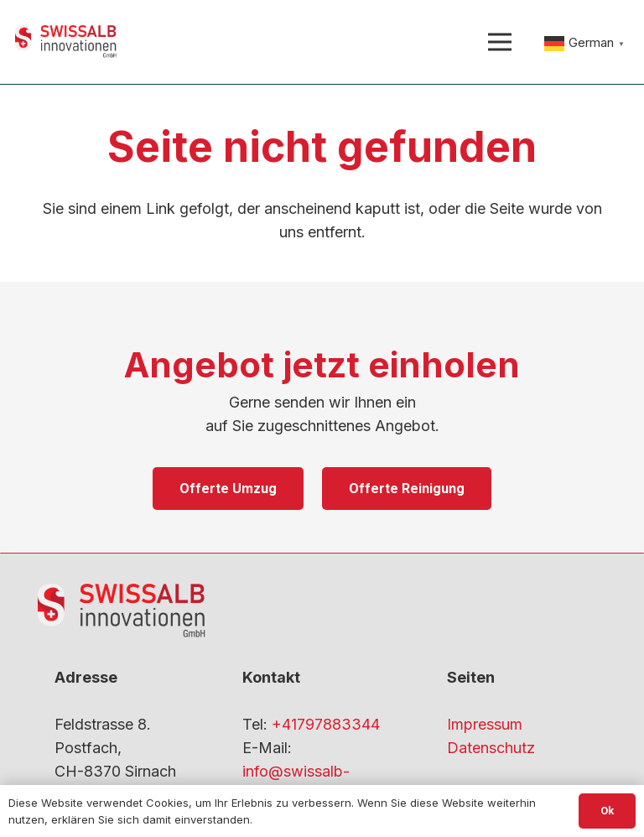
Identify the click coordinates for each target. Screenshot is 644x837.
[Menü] (499, 42)
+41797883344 (326, 724)
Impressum (485, 724)
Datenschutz (491, 748)
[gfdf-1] (66, 42)
